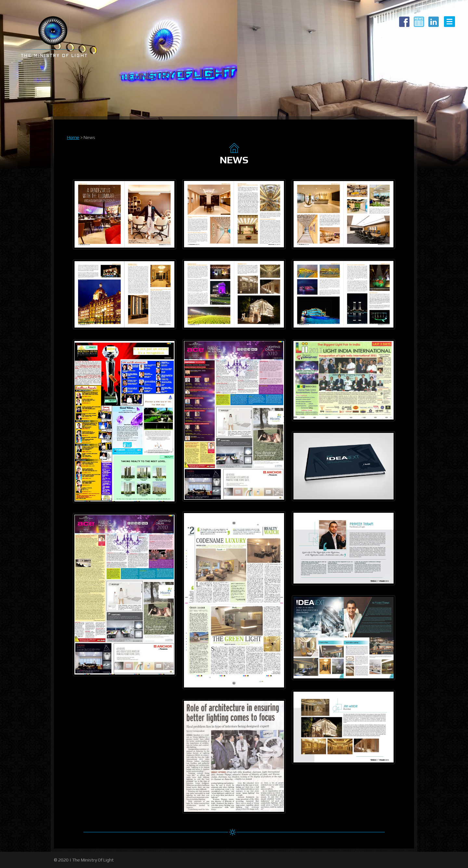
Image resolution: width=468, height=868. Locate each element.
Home (73, 137)
